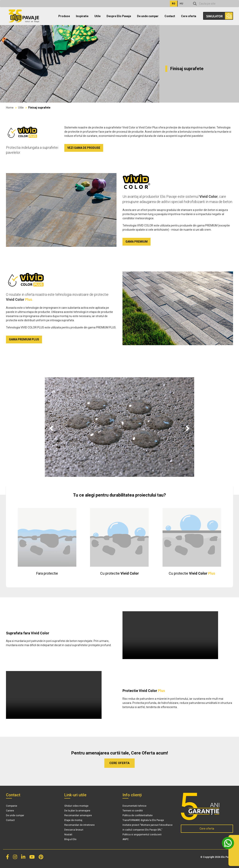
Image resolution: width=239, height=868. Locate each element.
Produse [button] (64, 16)
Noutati (68, 835)
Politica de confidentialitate (138, 815)
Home (10, 108)
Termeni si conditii (133, 811)
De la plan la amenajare (77, 811)
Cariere (10, 811)
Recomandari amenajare (78, 815)
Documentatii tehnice (134, 806)
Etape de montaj (73, 820)
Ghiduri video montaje (76, 806)
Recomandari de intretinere (79, 825)
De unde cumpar (148, 16)
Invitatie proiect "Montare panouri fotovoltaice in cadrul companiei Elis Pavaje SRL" (147, 827)
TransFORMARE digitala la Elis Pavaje (143, 820)
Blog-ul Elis (70, 839)
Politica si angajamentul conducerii (142, 835)
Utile (21, 108)
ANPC (126, 839)
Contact (170, 16)
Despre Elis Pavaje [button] (119, 16)
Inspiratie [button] (82, 16)
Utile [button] (97, 16)
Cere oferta (189, 16)
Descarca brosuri (74, 830)
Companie (12, 806)
